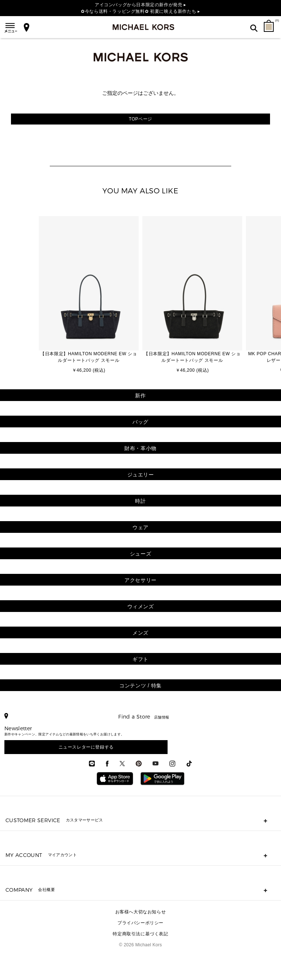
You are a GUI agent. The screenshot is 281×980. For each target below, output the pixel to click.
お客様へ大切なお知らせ (141, 912)
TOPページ (140, 119)
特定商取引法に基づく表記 (140, 934)
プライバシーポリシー (140, 923)
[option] (89, 295)
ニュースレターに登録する (86, 747)
